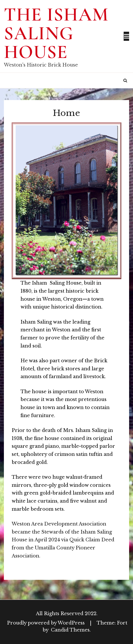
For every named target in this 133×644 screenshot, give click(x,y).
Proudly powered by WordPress (46, 623)
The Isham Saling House (56, 33)
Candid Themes (70, 630)
